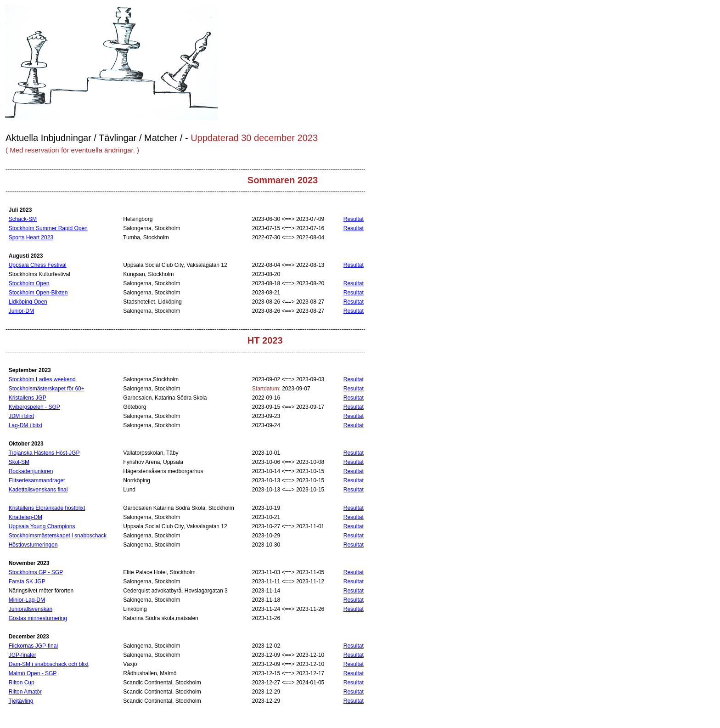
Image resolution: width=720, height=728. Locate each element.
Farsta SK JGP (27, 581)
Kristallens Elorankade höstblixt (47, 508)
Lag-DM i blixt (25, 425)
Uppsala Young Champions (42, 526)
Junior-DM (21, 311)
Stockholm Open (29, 283)
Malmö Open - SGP (33, 673)
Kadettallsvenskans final (38, 490)
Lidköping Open (28, 302)
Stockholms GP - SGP (36, 572)
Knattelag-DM (25, 517)
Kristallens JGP (28, 398)
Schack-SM (23, 219)
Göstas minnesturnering (38, 618)
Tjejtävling (21, 701)
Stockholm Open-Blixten (38, 293)
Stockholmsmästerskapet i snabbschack (58, 536)
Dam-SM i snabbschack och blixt (49, 664)
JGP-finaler (22, 655)
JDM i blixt (21, 416)
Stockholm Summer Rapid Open (48, 228)
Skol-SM (19, 462)
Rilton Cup (22, 683)
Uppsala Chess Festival (38, 265)
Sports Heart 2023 (31, 237)
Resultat (354, 219)
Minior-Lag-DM (27, 600)
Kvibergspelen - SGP (34, 407)
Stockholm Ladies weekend (42, 379)
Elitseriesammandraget (37, 480)
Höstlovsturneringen (33, 545)
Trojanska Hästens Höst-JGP (44, 453)
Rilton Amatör (25, 692)
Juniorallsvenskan (31, 609)
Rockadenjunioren (31, 471)
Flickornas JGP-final (33, 646)
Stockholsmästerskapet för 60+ (47, 389)
